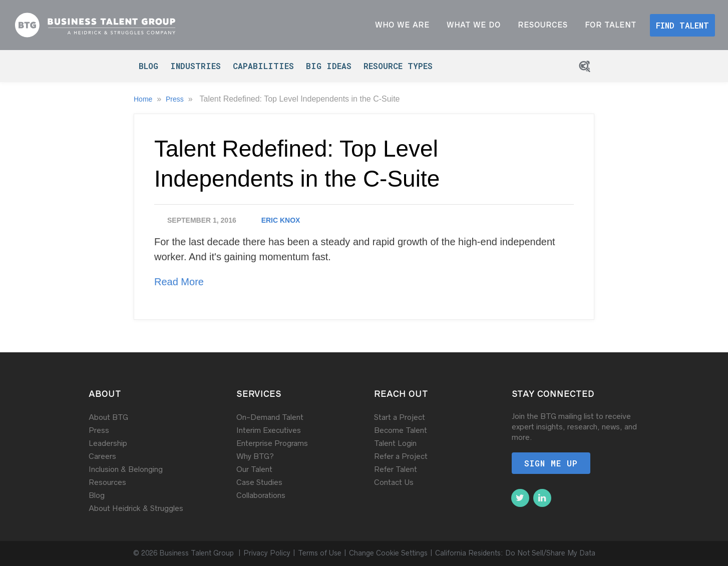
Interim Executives (269, 430)
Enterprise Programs (272, 443)
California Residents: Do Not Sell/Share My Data (515, 553)
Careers (102, 456)
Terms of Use (320, 553)
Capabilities (263, 66)
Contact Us (394, 482)
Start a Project (400, 417)
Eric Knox (281, 220)
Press (176, 99)
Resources (107, 482)
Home (144, 99)
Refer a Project (401, 456)
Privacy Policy (267, 553)
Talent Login (395, 443)
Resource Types (398, 66)
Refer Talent (396, 469)
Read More (179, 282)
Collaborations (261, 495)
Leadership (108, 443)
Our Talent (254, 469)
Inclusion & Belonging (126, 469)
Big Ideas (329, 66)
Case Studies (259, 482)
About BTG (108, 417)
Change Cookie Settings (388, 553)
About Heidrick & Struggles (136, 508)
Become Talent (401, 430)
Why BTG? (255, 456)
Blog (148, 66)
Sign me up (551, 463)
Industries (196, 66)
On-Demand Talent (270, 417)
